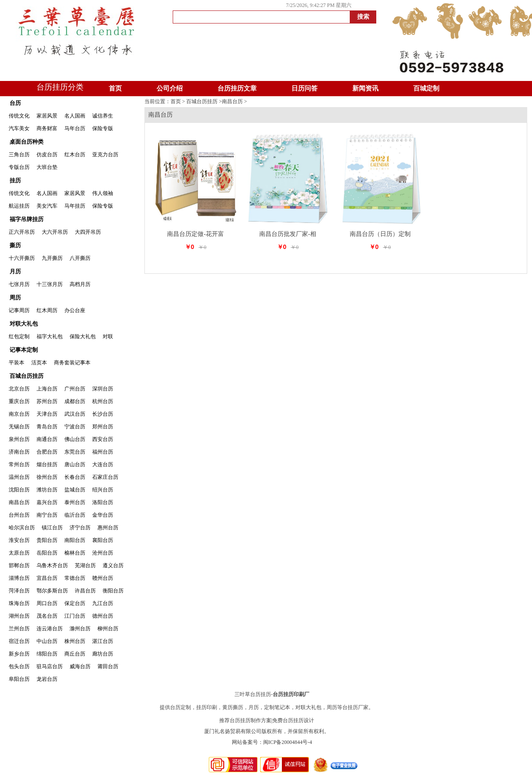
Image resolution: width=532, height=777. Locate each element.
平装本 (17, 363)
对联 (108, 336)
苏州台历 (47, 401)
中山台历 (47, 641)
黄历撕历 (233, 707)
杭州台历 (103, 401)
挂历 (15, 180)
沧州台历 (103, 553)
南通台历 (47, 439)
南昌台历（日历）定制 (380, 234)
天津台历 (47, 414)
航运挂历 (19, 206)
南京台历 (19, 414)
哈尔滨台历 (22, 528)
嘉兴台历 (47, 502)
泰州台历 (75, 502)
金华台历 (103, 515)
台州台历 (19, 515)
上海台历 (47, 389)
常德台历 (75, 578)
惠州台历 (108, 528)
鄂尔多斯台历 (52, 591)
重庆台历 (19, 401)
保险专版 (103, 128)
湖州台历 (19, 616)
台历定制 (181, 707)
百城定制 (426, 88)
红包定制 (19, 336)
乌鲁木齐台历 (52, 565)
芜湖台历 (85, 565)
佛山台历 (75, 439)
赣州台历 (103, 578)
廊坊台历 (103, 654)
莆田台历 (108, 666)
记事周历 (19, 310)
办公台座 (75, 310)
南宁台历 (47, 515)
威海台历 (80, 666)
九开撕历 (52, 258)
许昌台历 (85, 591)
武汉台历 (75, 414)
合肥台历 (47, 452)
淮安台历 (19, 540)
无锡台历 (19, 427)
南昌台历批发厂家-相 (288, 234)
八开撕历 (80, 258)
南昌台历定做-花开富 (196, 234)
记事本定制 (24, 350)
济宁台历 (80, 528)
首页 (115, 88)
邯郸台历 (19, 565)
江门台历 (75, 616)
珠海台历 (19, 603)
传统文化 (19, 116)
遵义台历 (113, 565)
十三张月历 (50, 284)
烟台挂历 (47, 464)
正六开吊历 (22, 232)
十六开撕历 (22, 258)
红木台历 (75, 155)
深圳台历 (103, 389)
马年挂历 (75, 206)
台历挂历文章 (237, 88)
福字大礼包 (50, 336)
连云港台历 (50, 629)
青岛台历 (47, 427)
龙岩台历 (47, 679)
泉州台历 (19, 439)
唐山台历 (75, 464)
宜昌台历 (47, 578)
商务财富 (47, 128)
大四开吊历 (88, 232)
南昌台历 (19, 502)
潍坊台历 (47, 490)
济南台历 (19, 452)
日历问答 (304, 88)
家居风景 (47, 116)
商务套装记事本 (72, 363)
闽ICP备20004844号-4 (288, 742)
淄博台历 (19, 578)
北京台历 (19, 389)
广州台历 (75, 389)
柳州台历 (108, 629)
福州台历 (103, 452)
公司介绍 (170, 88)
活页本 (39, 363)
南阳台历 (75, 540)
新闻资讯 (365, 88)
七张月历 (19, 284)
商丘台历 (75, 654)
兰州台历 (19, 629)
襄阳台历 (103, 540)
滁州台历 (80, 629)
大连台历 (103, 464)
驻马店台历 (50, 666)
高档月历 (80, 284)
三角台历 (19, 155)
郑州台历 (103, 427)
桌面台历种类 (27, 142)
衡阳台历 (113, 591)
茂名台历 (47, 616)
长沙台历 (103, 414)
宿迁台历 (19, 641)
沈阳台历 (19, 490)
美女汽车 (47, 206)
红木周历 (47, 310)
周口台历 (47, 603)
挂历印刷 (207, 707)
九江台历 (103, 603)
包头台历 (19, 666)
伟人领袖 (103, 193)
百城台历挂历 (27, 376)
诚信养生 (103, 116)
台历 (15, 103)
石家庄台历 (105, 477)
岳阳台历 (47, 553)
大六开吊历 (55, 232)
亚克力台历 (105, 155)
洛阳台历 (103, 502)
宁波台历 (75, 427)
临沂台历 (75, 515)
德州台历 (103, 616)
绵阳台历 (47, 654)
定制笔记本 (277, 707)
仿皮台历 (47, 155)
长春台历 (75, 477)
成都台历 (75, 401)
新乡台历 (19, 654)
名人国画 (75, 116)
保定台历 (75, 603)
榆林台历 (75, 553)
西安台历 (103, 439)
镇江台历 (52, 528)
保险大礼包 (83, 336)
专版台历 (19, 167)
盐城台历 (75, 490)
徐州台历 (47, 477)
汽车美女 (19, 128)
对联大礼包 (24, 324)
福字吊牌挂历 (27, 219)
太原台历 (19, 553)
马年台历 (75, 128)
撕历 (15, 245)
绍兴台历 (103, 490)
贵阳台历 (47, 540)
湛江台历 (103, 641)
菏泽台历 (19, 591)
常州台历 (19, 464)
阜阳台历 (19, 679)
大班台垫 (47, 167)
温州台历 (19, 477)
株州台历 (75, 641)
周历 (15, 298)
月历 (15, 271)
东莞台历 (75, 452)
